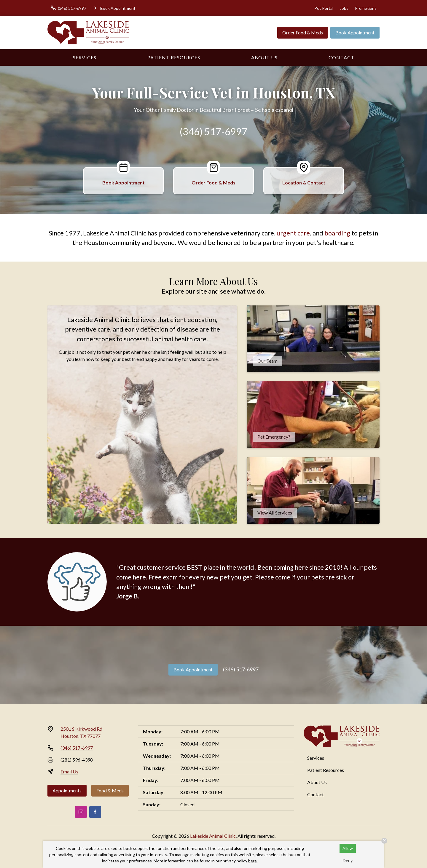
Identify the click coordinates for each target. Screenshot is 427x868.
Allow (348, 848)
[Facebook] (95, 812)
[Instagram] (81, 812)
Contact (341, 57)
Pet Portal (324, 8)
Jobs (344, 8)
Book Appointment (355, 32)
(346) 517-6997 (213, 132)
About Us (264, 57)
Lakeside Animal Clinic (213, 836)
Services (85, 57)
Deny (348, 860)
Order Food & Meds (303, 32)
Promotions (366, 8)
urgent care (293, 233)
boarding (337, 233)
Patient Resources (174, 57)
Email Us (69, 771)
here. (253, 861)
